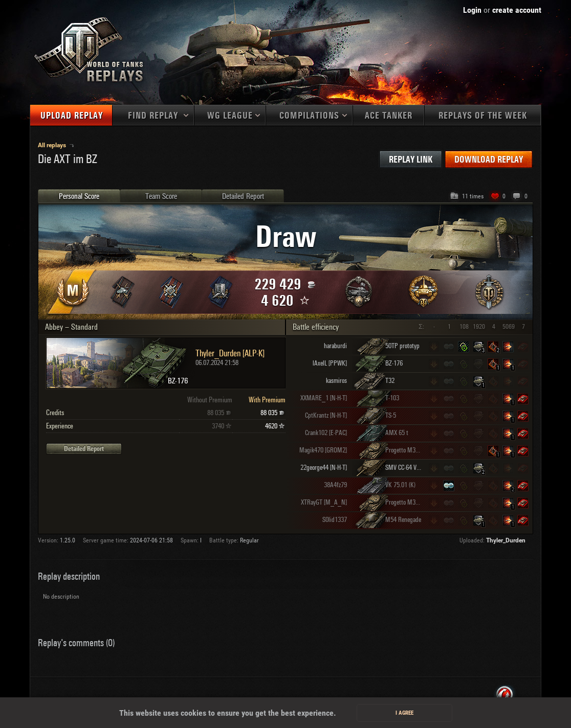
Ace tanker (389, 116)
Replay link (411, 160)
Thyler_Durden (506, 540)
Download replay (489, 160)
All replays (53, 145)
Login (472, 10)
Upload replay (72, 116)
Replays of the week (483, 116)
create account (517, 10)
